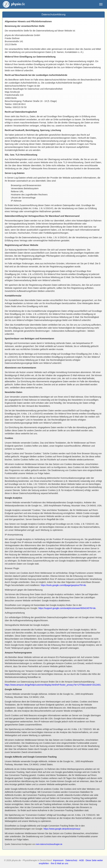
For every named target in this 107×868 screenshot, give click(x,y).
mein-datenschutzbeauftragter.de (49, 844)
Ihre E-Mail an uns (59, 863)
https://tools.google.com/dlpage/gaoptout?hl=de (63, 585)
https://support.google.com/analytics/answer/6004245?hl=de (67, 608)
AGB (81, 860)
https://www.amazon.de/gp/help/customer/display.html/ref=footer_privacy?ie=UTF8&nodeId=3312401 (53, 685)
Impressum (58, 860)
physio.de (13, 4)
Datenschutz (71, 860)
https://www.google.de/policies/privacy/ (62, 829)
